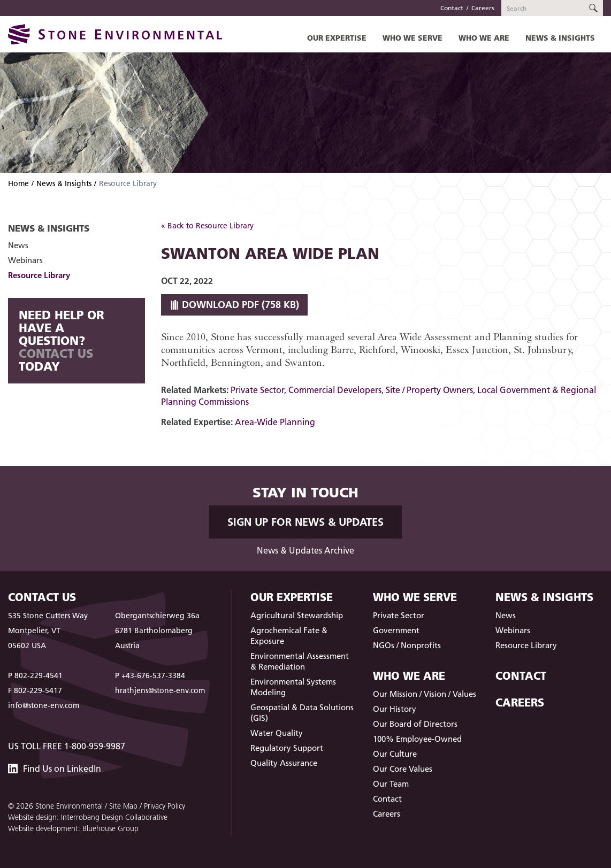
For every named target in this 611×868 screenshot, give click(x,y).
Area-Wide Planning (275, 422)
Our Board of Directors (415, 724)
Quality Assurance (284, 763)
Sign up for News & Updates (305, 522)
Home (18, 183)
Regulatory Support (287, 748)
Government (396, 630)
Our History (395, 709)
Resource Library (39, 275)
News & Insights (560, 38)
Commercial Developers (335, 390)
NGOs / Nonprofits (407, 645)
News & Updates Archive (305, 550)
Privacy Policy (165, 806)
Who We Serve (413, 38)
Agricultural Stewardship (297, 615)
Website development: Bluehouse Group (73, 828)
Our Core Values (403, 769)
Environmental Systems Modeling (293, 687)
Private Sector (257, 390)
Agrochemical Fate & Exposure (289, 636)
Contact (452, 8)
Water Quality (277, 733)
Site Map (123, 806)
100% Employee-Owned (417, 739)
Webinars (25, 260)
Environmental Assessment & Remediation (300, 661)
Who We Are (484, 38)
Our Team (391, 784)
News (18, 245)
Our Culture (395, 754)
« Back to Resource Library (207, 226)
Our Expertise (337, 38)
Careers (483, 8)
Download (234, 305)
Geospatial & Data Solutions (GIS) (302, 713)
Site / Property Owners (429, 390)
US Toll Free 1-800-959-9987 (67, 746)
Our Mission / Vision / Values (425, 694)
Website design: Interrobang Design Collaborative (88, 817)
